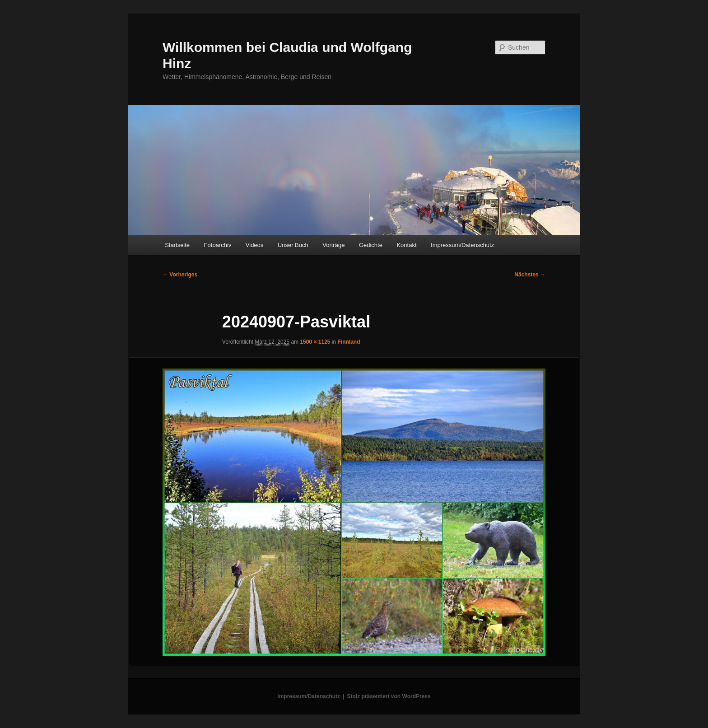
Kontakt (406, 245)
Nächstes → (530, 275)
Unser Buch (293, 245)
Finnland (349, 342)
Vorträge (333, 245)
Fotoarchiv (218, 245)
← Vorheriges (180, 275)
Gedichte (371, 245)
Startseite (177, 245)
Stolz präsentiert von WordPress (389, 696)
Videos (255, 245)
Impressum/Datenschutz (462, 245)
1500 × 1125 (315, 342)
